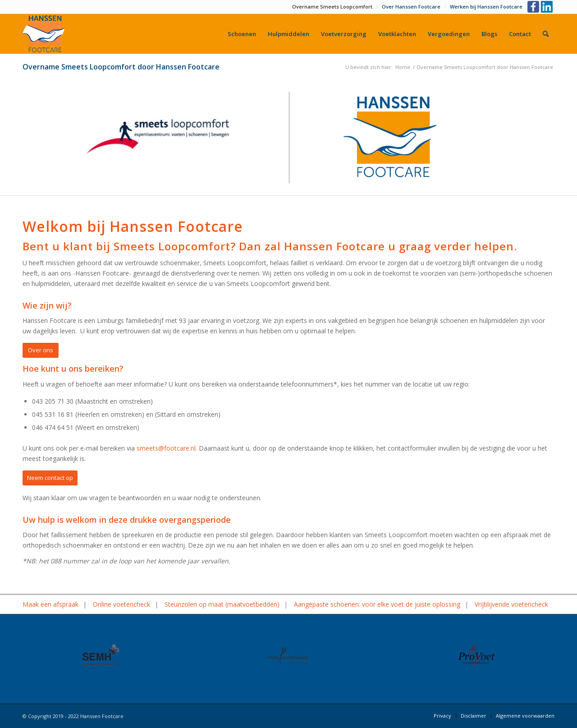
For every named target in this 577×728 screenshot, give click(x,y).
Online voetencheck (121, 604)
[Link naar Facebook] (534, 7)
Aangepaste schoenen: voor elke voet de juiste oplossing (377, 604)
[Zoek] (546, 34)
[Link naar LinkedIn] (548, 7)
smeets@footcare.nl (166, 448)
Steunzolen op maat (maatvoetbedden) (222, 604)
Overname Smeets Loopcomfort (332, 7)
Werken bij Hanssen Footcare (486, 7)
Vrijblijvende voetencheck (511, 604)
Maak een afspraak (50, 604)
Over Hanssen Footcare (411, 7)
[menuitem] (332, 7)
